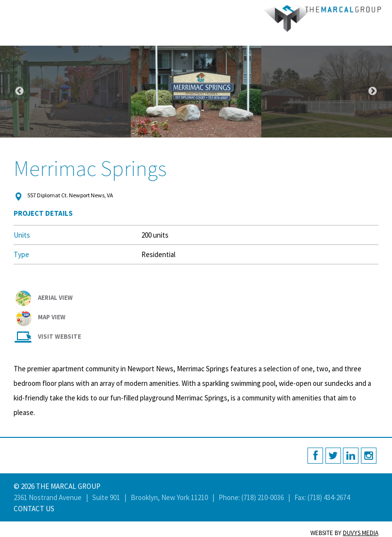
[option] (196, 92)
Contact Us (34, 509)
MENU (11, 11)
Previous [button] (19, 91)
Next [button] (373, 91)
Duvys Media (361, 533)
